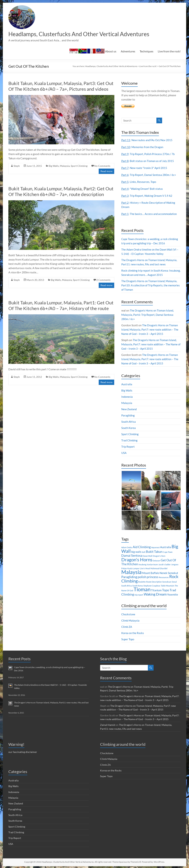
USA (124, 453)
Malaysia (65, 166)
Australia (127, 384)
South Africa (129, 422)
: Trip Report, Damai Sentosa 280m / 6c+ (149, 175)
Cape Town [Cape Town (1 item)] (168, 552)
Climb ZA (127, 627)
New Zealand (129, 409)
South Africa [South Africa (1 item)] (127, 586)
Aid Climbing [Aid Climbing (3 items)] (142, 547)
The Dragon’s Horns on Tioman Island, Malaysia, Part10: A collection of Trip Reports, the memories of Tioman (151, 286)
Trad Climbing (130, 441)
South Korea (129, 428)
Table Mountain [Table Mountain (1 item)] (168, 586)
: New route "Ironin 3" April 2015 (145, 168)
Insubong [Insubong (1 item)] (143, 565)
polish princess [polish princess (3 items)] (148, 577)
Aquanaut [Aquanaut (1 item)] (155, 548)
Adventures (128, 52)
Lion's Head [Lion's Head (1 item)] (145, 569)
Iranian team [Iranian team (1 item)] (152, 565)
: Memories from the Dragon (143, 147)
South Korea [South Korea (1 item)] (138, 586)
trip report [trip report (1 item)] (139, 595)
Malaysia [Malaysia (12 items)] (131, 572)
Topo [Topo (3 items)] (166, 590)
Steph (17, 166)
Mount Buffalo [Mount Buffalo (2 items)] (151, 573)
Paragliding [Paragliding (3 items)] (129, 577)
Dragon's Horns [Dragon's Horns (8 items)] (137, 560)
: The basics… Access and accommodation (150, 214)
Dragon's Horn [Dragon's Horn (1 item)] (159, 556)
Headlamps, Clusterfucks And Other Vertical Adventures (87, 34)
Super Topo (128, 639)
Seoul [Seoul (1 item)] (174, 582)
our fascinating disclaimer (23, 752)
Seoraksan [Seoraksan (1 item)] (167, 582)
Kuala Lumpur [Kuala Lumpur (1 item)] (133, 569)
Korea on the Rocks (133, 633)
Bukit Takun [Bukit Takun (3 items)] (154, 552)
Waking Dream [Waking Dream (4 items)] (155, 594)
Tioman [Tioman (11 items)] (142, 590)
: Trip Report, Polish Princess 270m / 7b (149, 154)
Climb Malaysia (131, 621)
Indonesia (127, 397)
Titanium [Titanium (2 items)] (156, 591)
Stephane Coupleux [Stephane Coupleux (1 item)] (152, 586)
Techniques (147, 52)
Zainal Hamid (108, 725)
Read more (106, 172)
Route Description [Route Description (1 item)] (154, 582)
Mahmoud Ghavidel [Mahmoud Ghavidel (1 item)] (159, 569)
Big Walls (54, 166)
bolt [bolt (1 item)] (144, 552)
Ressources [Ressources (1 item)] (164, 578)
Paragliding (128, 416)
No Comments (102, 166)
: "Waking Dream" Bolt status (143, 189)
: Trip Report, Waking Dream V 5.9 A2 (148, 196)
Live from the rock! (169, 52)
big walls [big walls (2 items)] (136, 552)
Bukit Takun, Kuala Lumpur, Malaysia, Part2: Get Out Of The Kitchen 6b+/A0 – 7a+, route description (61, 192)
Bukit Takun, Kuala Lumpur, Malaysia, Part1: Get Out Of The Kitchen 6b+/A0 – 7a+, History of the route (61, 306)
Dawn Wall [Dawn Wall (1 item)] (148, 556)
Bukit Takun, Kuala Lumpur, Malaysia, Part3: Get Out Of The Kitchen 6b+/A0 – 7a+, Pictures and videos (61, 86)
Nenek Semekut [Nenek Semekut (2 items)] (169, 573)
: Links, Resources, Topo (139, 182)
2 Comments (103, 280)
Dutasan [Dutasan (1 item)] (156, 561)
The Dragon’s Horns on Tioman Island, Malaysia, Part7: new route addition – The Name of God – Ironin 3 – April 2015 (151, 330)
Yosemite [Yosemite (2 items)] (173, 595)
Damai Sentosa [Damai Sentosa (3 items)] (132, 556)
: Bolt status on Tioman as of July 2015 (148, 161)
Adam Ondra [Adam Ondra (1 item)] (127, 548)
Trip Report (128, 447)
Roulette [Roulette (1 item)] (142, 582)
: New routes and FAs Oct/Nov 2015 (148, 140)
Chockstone (129, 615)
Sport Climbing (79, 166)
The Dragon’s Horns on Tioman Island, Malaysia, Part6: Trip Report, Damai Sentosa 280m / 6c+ (149, 315)
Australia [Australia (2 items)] (166, 547)
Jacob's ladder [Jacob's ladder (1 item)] (165, 565)
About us (93, 51)
